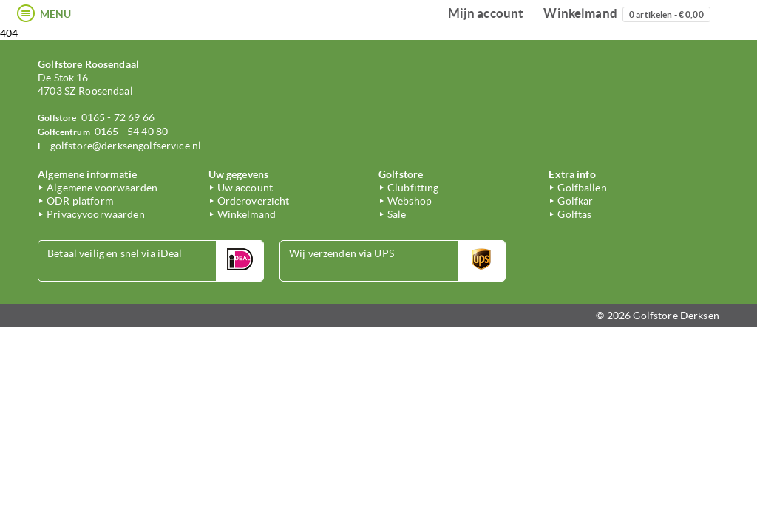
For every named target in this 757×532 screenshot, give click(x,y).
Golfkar (575, 201)
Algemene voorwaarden (102, 188)
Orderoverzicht (254, 201)
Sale (397, 214)
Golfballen (582, 188)
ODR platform (80, 201)
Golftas (574, 214)
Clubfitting (413, 188)
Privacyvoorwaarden (96, 214)
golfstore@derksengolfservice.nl (126, 146)
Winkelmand (627, 14)
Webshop (410, 201)
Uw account (245, 188)
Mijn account (486, 13)
